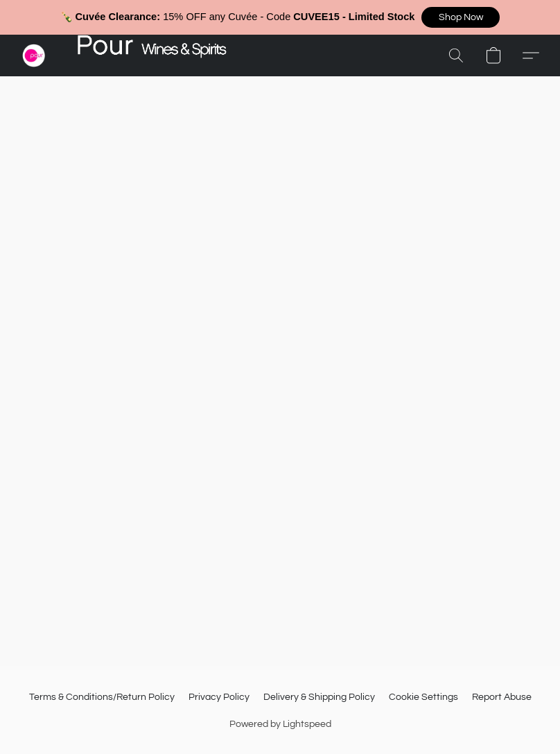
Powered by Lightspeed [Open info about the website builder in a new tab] (280, 724)
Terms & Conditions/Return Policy (102, 697)
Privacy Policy (219, 697)
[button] (461, 17)
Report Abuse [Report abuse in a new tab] (502, 697)
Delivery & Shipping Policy (319, 697)
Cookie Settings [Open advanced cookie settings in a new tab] (423, 697)
